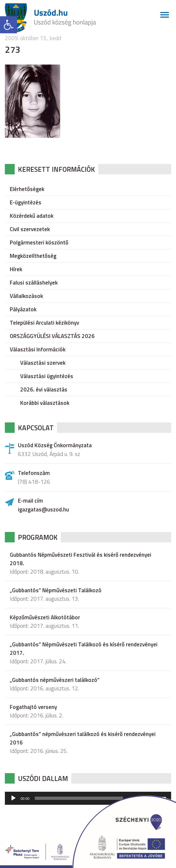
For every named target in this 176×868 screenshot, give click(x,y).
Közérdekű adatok (32, 216)
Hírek (16, 269)
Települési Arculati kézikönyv (44, 323)
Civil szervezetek (30, 229)
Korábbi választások (45, 403)
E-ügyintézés (26, 202)
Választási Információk (38, 349)
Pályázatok (23, 309)
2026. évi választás (44, 390)
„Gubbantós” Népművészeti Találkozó (56, 590)
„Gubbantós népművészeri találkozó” (55, 680)
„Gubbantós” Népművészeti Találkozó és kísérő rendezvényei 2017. (84, 649)
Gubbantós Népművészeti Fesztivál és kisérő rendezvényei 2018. (81, 559)
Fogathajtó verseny (33, 707)
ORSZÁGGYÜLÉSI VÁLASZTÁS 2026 (52, 336)
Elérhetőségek (27, 189)
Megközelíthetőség (33, 256)
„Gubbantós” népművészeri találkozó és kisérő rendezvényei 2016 (83, 738)
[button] (8, 25)
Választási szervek (43, 363)
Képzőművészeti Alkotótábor (45, 617)
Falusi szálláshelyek (34, 283)
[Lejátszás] (13, 798)
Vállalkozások (26, 296)
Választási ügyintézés (47, 376)
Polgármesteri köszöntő (39, 243)
